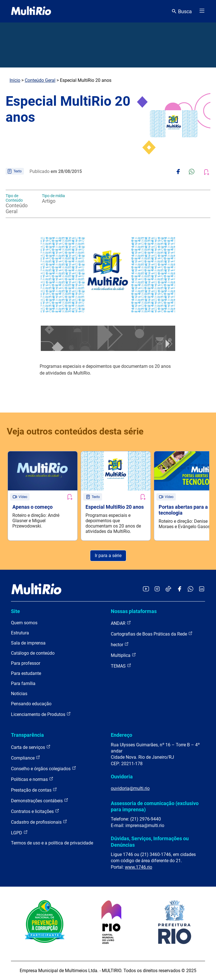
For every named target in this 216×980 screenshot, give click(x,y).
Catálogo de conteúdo (33, 653)
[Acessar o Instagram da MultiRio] (157, 589)
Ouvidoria (122, 777)
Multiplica (123, 655)
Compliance (26, 758)
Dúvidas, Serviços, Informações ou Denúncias (150, 842)
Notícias (19, 694)
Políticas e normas (32, 779)
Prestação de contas (34, 790)
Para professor (26, 663)
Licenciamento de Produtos (41, 714)
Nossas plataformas (134, 611)
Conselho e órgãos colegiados (44, 768)
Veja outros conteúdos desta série (75, 431)
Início (15, 80)
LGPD (19, 833)
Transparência (27, 735)
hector (120, 644)
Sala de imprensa (28, 643)
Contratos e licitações (35, 811)
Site (15, 611)
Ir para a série (108, 556)
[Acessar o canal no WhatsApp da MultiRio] (191, 589)
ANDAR (121, 623)
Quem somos (24, 623)
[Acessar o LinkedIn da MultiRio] (202, 589)
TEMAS (121, 666)
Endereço (121, 735)
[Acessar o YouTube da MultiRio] (146, 589)
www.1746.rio (139, 867)
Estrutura (20, 633)
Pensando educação (31, 704)
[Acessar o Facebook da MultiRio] (179, 589)
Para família (23, 683)
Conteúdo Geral (40, 80)
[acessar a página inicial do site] (31, 11)
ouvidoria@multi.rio (130, 788)
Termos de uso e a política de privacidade (52, 843)
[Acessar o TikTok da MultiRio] (168, 589)
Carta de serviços (31, 747)
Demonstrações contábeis (40, 800)
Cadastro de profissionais (39, 822)
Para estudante (26, 673)
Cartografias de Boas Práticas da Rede (152, 634)
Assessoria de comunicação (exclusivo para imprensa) (155, 806)
